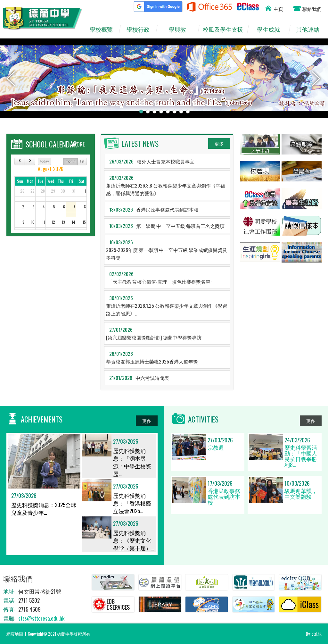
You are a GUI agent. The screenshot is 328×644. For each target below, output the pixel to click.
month (71, 161)
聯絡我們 (312, 9)
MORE (79, 144)
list (82, 161)
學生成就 (272, 29)
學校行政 (141, 29)
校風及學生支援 (225, 29)
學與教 (180, 29)
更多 (219, 143)
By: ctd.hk (314, 634)
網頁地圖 (15, 634)
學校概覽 (104, 29)
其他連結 (311, 29)
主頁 (278, 9)
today (45, 161)
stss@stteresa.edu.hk (41, 618)
